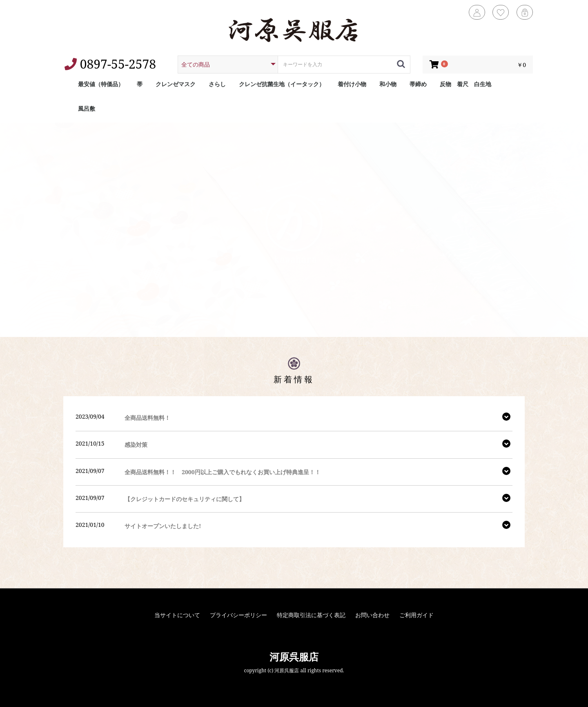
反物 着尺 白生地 (465, 84)
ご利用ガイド (416, 615)
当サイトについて (177, 615)
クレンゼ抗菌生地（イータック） (282, 84)
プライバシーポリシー (238, 615)
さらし (217, 84)
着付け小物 (352, 84)
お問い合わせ (372, 615)
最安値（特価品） (101, 84)
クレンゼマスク (176, 84)
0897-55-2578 (110, 64)
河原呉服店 (294, 657)
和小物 (388, 84)
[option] (294, 230)
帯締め (418, 84)
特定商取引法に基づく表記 (311, 615)
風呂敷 (87, 108)
